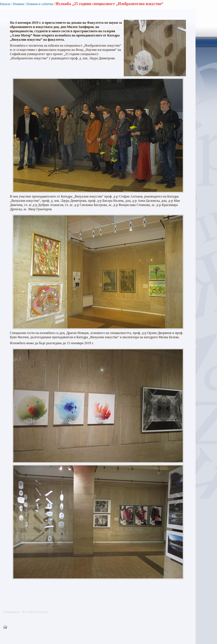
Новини (19, 4)
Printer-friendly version (6, 627)
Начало (5, 4)
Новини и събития (40, 4)
